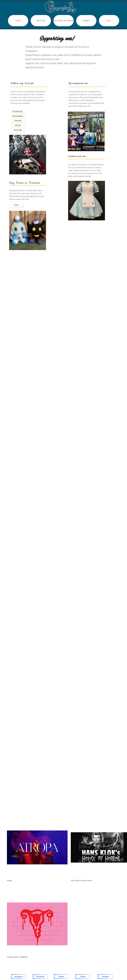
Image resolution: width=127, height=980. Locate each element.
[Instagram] (19, 977)
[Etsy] (17, 205)
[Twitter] (61, 977)
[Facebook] (40, 977)
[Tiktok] (83, 977)
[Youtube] (105, 977)
